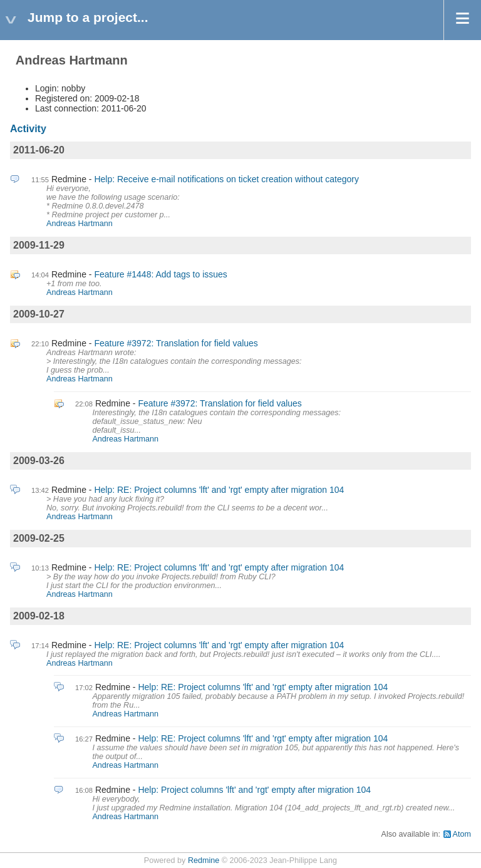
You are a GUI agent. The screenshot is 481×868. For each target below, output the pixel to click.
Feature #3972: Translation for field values (176, 343)
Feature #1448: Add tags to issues (160, 274)
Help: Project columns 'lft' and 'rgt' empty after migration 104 (254, 790)
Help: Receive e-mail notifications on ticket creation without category (226, 179)
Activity (28, 129)
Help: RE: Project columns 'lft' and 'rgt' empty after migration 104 (219, 490)
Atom (462, 834)
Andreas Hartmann (80, 224)
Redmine (204, 860)
